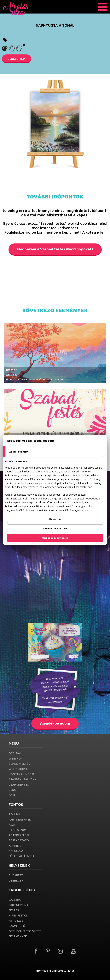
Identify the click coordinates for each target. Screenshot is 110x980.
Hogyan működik (21, 774)
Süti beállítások (21, 856)
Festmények (18, 936)
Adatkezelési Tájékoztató (19, 838)
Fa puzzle (16, 921)
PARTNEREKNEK (20, 819)
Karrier (15, 846)
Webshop (16, 758)
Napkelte (11, 370)
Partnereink (18, 905)
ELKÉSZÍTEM (17, 59)
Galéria (15, 900)
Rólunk (14, 814)
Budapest (16, 875)
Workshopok (19, 769)
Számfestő (17, 926)
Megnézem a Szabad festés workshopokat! (55, 249)
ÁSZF (12, 825)
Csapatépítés (19, 785)
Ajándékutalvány (23, 779)
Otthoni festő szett (25, 931)
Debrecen (16, 880)
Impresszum (17, 830)
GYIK (12, 795)
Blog (12, 790)
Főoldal (15, 753)
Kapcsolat (17, 851)
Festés (14, 910)
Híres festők (18, 915)
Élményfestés (19, 764)
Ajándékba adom (55, 723)
